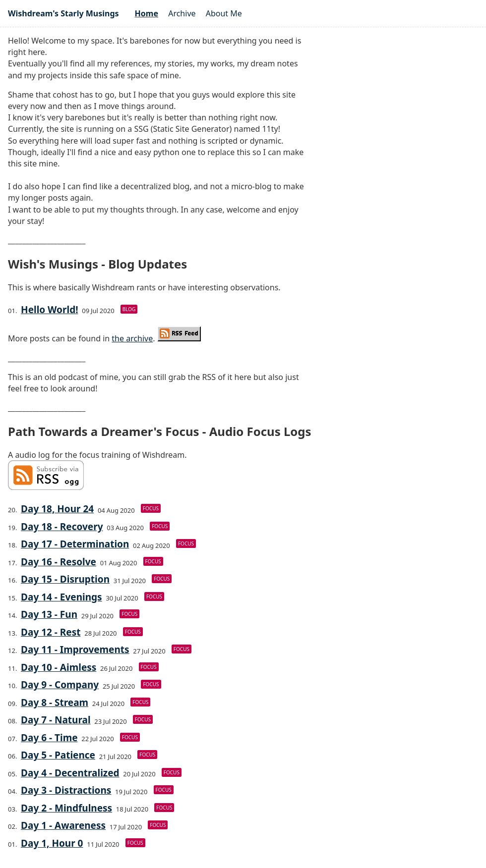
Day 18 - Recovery (62, 527)
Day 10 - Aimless (59, 667)
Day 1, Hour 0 (52, 843)
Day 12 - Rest (51, 632)
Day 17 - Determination (75, 544)
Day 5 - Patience (58, 755)
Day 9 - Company (60, 685)
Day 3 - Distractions (66, 790)
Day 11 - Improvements (75, 650)
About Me (224, 13)
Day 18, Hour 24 (57, 509)
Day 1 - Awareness (63, 825)
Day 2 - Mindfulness (66, 808)
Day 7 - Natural (56, 720)
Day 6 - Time (49, 738)
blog (129, 309)
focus (151, 508)
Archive (182, 13)
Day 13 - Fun (49, 614)
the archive (132, 338)
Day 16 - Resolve (59, 562)
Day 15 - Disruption (65, 579)
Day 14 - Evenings (61, 597)
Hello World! (49, 310)
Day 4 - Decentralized (70, 773)
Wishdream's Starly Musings (63, 13)
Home (147, 13)
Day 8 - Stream (55, 703)
